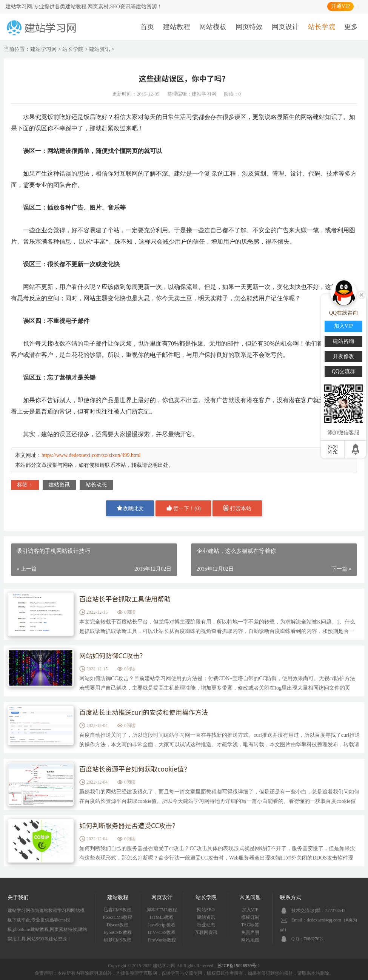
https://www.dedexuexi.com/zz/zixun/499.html (91, 455)
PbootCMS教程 (118, 917)
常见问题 (250, 897)
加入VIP (250, 910)
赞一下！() (183, 508)
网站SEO (206, 910)
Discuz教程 (118, 925)
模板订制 (250, 917)
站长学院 (322, 27)
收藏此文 (130, 508)
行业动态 (206, 925)
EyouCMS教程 (118, 932)
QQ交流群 (343, 371)
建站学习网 (43, 49)
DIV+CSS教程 (162, 932)
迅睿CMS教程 (118, 910)
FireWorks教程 (162, 940)
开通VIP (341, 6)
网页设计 (285, 27)
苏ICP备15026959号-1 (239, 966)
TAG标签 (250, 925)
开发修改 (343, 356)
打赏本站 (237, 508)
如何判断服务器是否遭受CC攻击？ (131, 826)
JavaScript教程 (162, 925)
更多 (351, 27)
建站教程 (177, 27)
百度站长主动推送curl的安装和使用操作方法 (146, 713)
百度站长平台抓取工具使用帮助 (127, 600)
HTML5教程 (162, 917)
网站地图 (250, 940)
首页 (147, 27)
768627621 (314, 939)
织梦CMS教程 (118, 940)
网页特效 (249, 27)
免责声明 (250, 932)
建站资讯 (100, 49)
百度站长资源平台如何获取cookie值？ (137, 770)
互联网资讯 (206, 932)
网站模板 (213, 27)
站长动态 (96, 485)
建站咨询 (343, 341)
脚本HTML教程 (162, 910)
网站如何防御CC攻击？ (114, 656)
